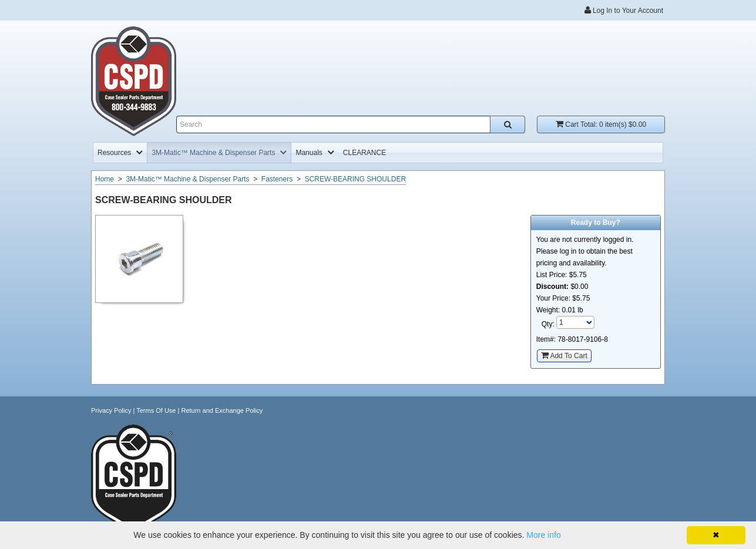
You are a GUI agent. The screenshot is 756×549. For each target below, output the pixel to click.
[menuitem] (120, 153)
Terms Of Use (156, 410)
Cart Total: (601, 124)
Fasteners (277, 179)
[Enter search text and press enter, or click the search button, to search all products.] (351, 124)
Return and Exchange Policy (222, 410)
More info (543, 535)
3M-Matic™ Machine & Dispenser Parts (187, 179)
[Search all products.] (508, 124)
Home (105, 179)
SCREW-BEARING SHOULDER (355, 179)
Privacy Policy (111, 410)
